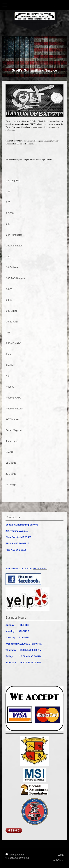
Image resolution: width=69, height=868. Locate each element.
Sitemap (21, 855)
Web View (58, 860)
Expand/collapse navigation (34, 5)
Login (61, 854)
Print (10, 855)
